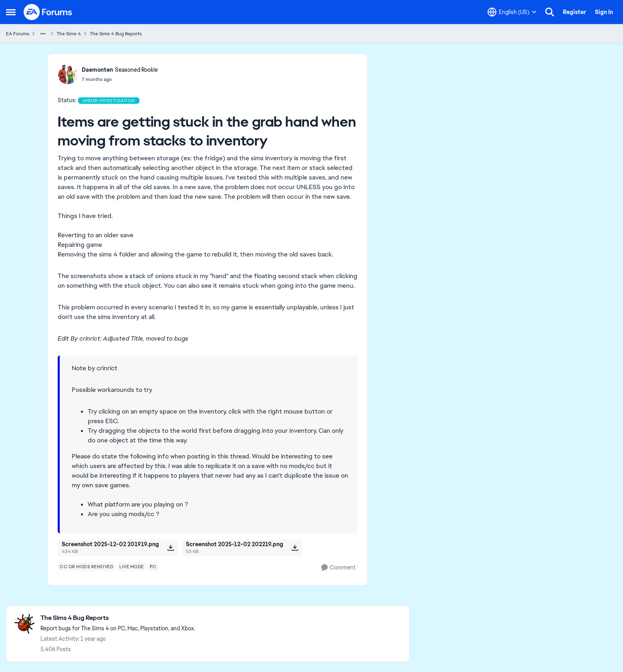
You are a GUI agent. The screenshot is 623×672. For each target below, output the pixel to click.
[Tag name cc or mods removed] (87, 567)
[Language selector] (512, 12)
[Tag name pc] (153, 567)
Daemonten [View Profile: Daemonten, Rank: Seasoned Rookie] (97, 70)
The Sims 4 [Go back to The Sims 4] (69, 34)
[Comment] (339, 568)
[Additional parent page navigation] (43, 34)
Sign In (604, 12)
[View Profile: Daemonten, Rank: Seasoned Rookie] (68, 74)
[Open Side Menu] (11, 12)
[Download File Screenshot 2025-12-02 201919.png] (170, 548)
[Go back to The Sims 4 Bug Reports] (118, 618)
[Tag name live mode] (132, 567)
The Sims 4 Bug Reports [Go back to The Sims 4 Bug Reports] (116, 34)
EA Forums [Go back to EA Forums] (18, 34)
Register (575, 12)
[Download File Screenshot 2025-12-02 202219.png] (295, 548)
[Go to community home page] (48, 12)
